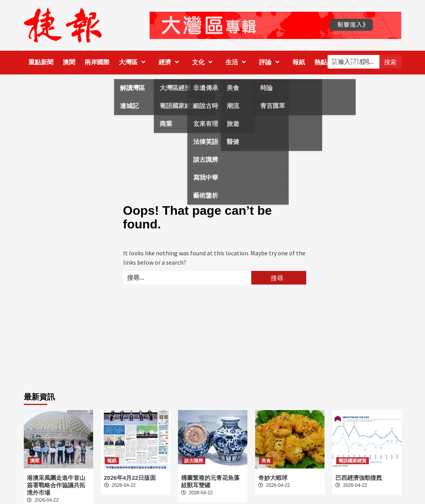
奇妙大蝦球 (273, 478)
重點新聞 (41, 62)
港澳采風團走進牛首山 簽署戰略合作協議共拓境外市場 (56, 485)
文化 (204, 62)
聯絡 (355, 62)
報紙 (299, 62)
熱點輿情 (327, 62)
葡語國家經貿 (353, 461)
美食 (266, 461)
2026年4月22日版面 (130, 478)
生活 (238, 62)
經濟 (171, 62)
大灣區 (134, 62)
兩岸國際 (97, 62)
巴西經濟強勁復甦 (359, 478)
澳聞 (69, 62)
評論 (271, 62)
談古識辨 (194, 461)
